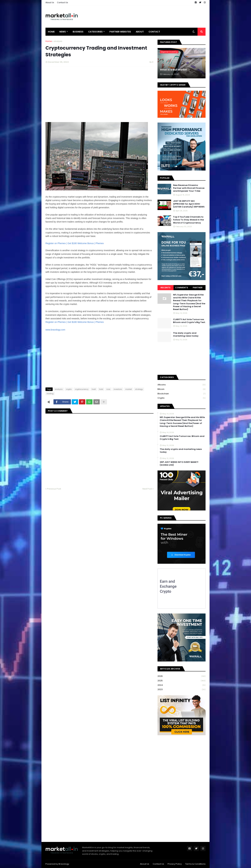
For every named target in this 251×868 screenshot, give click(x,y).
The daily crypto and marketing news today (186, 334)
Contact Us (63, 2)
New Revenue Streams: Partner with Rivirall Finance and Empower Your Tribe (189, 188)
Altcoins (182, 385)
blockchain (182, 394)
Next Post (147, 489)
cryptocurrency (82, 389)
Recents (166, 288)
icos (108, 389)
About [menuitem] (140, 32)
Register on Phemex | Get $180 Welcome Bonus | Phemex (75, 322)
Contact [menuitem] (154, 32)
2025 (182, 681)
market (129, 389)
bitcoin (182, 389)
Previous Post (54, 489)
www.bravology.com (55, 330)
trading (50, 394)
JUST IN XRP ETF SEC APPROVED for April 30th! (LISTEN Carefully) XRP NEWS (189, 204)
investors (118, 389)
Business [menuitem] (78, 32)
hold (101, 389)
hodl (94, 389)
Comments (182, 288)
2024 (182, 685)
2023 (182, 689)
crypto (69, 389)
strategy (139, 389)
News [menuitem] (63, 32)
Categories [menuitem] (95, 32)
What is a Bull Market (174, 70)
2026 (182, 676)
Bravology (64, 864)
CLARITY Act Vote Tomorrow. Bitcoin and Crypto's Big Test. (189, 321)
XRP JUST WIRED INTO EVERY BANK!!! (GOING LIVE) (179, 464)
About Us (50, 2)
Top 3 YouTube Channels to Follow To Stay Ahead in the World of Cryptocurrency (188, 220)
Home (49, 41)
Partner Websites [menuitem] (120, 32)
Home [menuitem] (51, 32)
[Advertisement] (147, 16)
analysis (58, 41)
